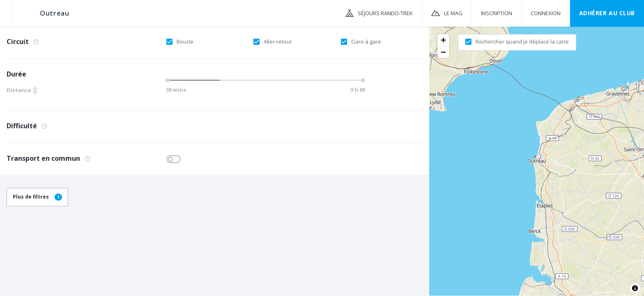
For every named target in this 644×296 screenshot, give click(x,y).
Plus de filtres (37, 197)
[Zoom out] (443, 52)
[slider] (169, 80)
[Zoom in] (443, 40)
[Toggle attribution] (635, 288)
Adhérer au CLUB (607, 13)
